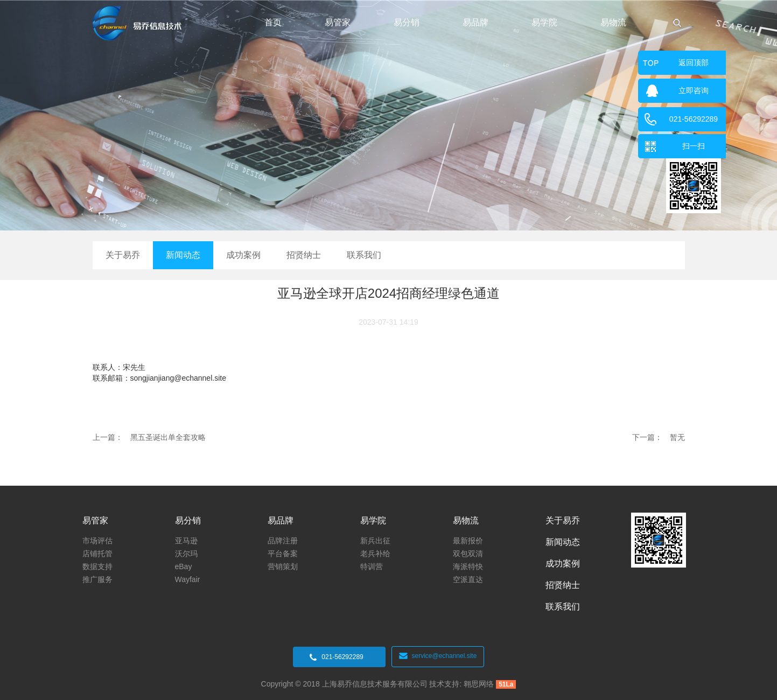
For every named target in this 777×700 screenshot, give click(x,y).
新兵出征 (375, 541)
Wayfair (188, 579)
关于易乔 (123, 255)
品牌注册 (283, 541)
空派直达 (468, 579)
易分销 (407, 22)
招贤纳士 (304, 255)
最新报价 (468, 541)
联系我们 (364, 255)
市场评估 (97, 541)
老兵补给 (375, 554)
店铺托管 (97, 554)
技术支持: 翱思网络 (461, 684)
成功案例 (243, 255)
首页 (273, 22)
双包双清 (468, 554)
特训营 (372, 566)
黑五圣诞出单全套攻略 (168, 437)
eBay (184, 566)
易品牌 (475, 22)
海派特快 (468, 566)
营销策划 (283, 566)
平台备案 (283, 554)
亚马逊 (186, 541)
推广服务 (97, 579)
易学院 (544, 22)
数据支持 (97, 566)
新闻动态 (183, 255)
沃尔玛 (186, 554)
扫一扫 (694, 146)
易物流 (613, 22)
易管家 (338, 22)
